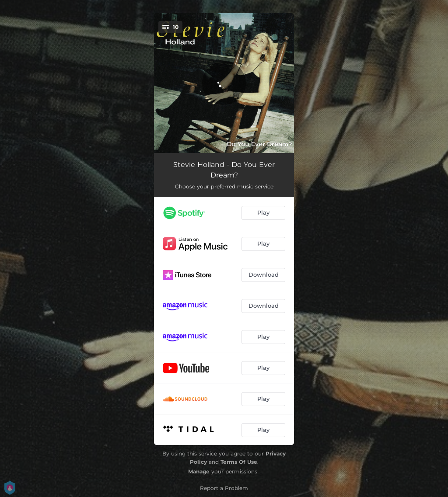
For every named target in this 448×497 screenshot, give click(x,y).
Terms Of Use (239, 462)
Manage (199, 471)
